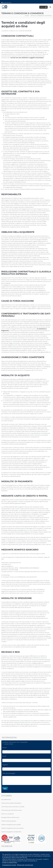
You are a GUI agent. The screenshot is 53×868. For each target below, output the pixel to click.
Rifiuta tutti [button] (21, 865)
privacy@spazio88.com (44, 352)
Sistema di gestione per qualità (11, 825)
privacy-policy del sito (40, 67)
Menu (43, 7)
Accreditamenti (6, 799)
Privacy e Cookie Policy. (10, 862)
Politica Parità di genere (9, 821)
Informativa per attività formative (12, 810)
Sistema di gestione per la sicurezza (12, 828)
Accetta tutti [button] (29, 865)
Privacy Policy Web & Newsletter (11, 803)
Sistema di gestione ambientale (11, 832)
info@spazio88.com (33, 45)
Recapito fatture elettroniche (10, 817)
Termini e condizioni (8, 814)
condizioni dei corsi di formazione (20, 67)
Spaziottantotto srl (28, 177)
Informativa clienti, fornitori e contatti (13, 807)
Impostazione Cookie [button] (9, 865)
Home (27, 16)
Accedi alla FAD (6, 3)
